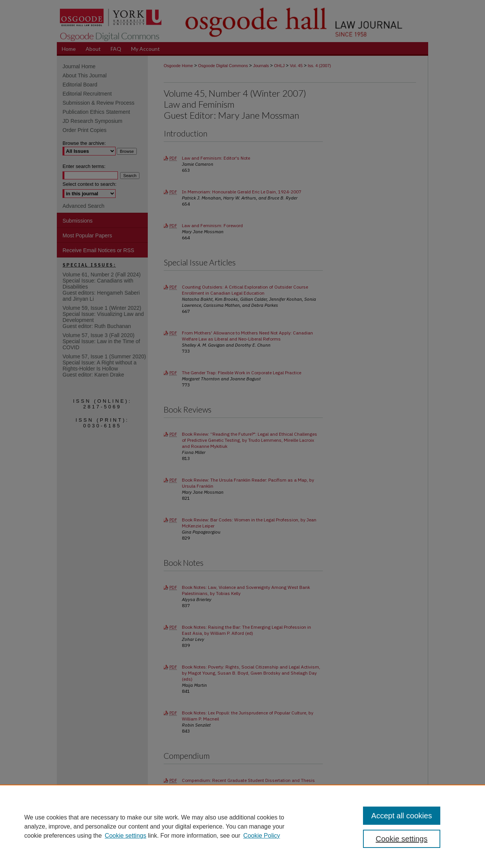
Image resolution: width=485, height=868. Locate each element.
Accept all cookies (402, 816)
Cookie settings (126, 836)
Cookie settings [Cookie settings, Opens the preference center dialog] (402, 839)
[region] (242, 826)
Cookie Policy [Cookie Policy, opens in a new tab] (262, 836)
